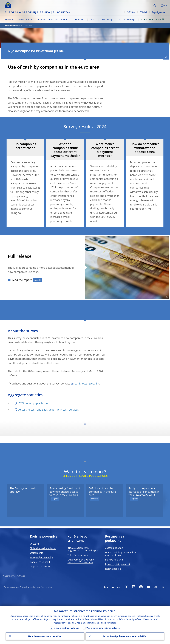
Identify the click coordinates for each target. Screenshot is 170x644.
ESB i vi (143, 12)
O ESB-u (131, 12)
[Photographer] (167, 297)
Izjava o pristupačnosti (117, 564)
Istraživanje (107, 20)
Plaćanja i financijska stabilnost (53, 20)
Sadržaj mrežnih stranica (15, 576)
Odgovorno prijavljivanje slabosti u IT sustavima (81, 561)
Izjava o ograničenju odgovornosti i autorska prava (84, 549)
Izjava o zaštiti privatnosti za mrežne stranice (121, 554)
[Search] (140, 5)
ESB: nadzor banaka (153, 19)
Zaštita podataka (114, 548)
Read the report (22, 280)
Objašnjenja (37, 553)
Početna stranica (12, 26)
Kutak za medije (127, 20)
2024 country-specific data (35, 403)
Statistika (80, 20)
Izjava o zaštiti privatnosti (66, 628)
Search (155, 6)
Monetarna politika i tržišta (19, 20)
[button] (159, 6)
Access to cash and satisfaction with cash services (49, 410)
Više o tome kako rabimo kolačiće (103, 628)
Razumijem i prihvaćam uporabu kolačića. (125, 636)
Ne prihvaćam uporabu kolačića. (45, 636)
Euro (93, 20)
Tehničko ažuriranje (78, 555)
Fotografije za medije (41, 557)
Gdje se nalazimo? (40, 567)
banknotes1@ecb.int (87, 384)
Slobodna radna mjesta (43, 548)
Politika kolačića (114, 560)
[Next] (166, 500)
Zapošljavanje (159, 12)
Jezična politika (113, 569)
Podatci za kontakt (40, 562)
